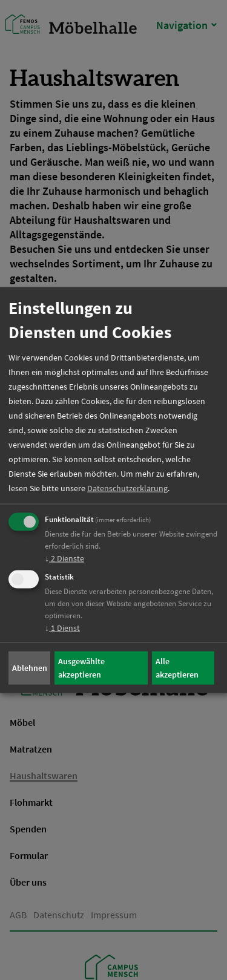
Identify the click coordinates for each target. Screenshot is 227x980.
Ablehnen (30, 668)
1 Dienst (62, 627)
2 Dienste (64, 558)
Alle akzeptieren (177, 668)
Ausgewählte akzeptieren (81, 668)
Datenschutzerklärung (127, 488)
